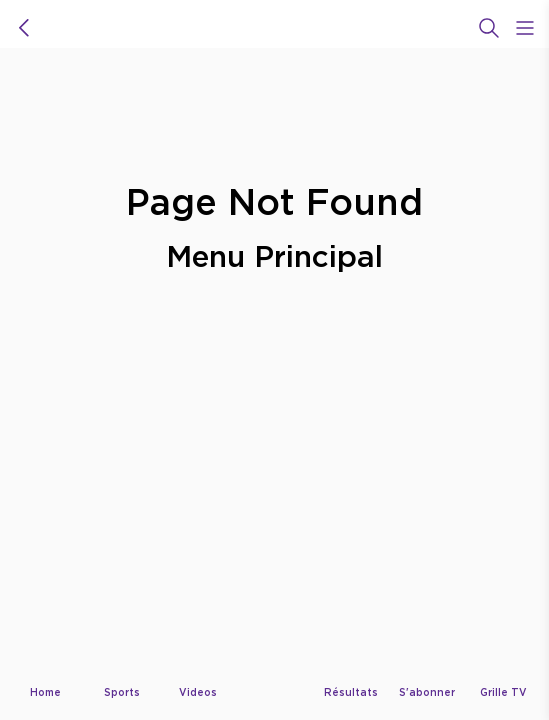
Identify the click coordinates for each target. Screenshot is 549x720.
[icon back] (24, 28)
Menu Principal (274, 255)
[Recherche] (489, 28)
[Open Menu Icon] (525, 28)
